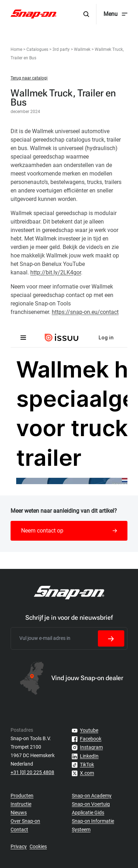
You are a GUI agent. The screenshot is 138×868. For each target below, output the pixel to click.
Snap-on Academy (92, 796)
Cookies (38, 846)
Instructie (21, 804)
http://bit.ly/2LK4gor (56, 272)
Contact (19, 830)
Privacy (19, 846)
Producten (22, 796)
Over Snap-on (25, 821)
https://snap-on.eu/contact (85, 312)
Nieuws (19, 813)
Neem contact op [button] (69, 531)
